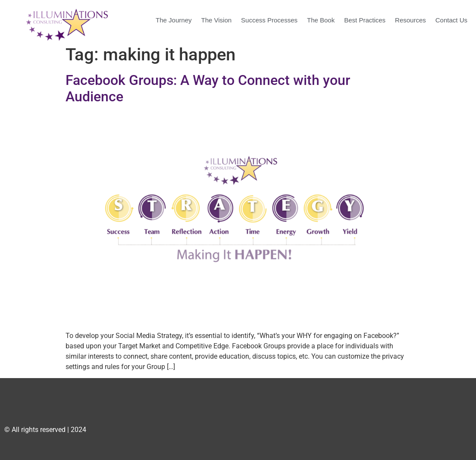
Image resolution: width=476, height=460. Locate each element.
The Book (321, 20)
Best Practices (365, 20)
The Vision (216, 20)
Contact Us (451, 20)
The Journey (174, 20)
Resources (410, 20)
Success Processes (269, 20)
